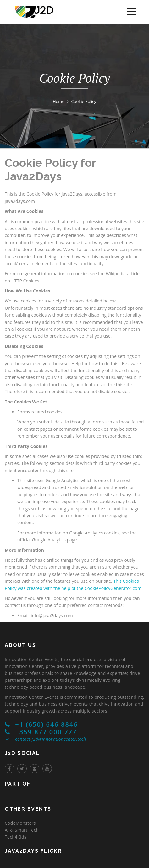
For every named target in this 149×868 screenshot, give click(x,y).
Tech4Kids (16, 837)
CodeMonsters (20, 823)
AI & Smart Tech (22, 830)
